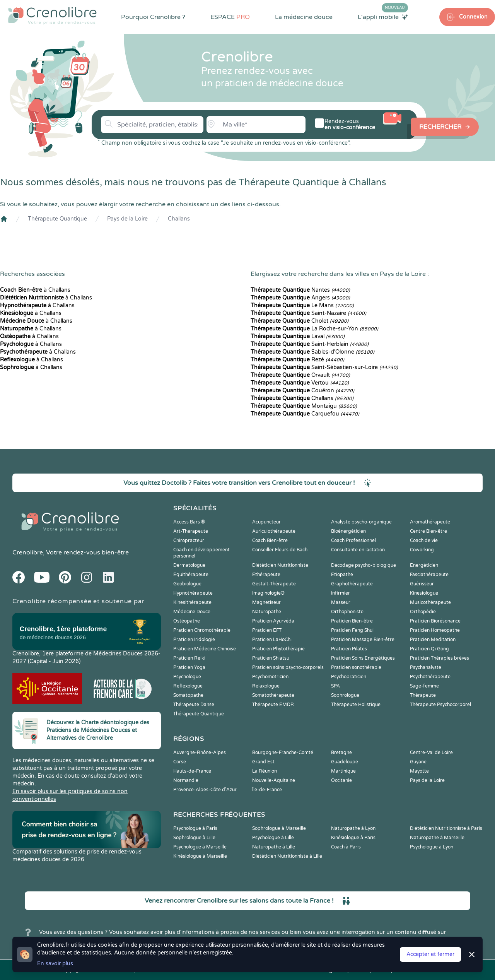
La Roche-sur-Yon (314, 329)
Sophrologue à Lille (194, 838)
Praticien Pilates (349, 649)
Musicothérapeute (430, 602)
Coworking (422, 550)
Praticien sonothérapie (356, 667)
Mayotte (419, 771)
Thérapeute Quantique (57, 219)
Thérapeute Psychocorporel (440, 705)
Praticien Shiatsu (271, 658)
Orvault (300, 375)
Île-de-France (267, 790)
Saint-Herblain (310, 344)
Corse (180, 762)
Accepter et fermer (430, 954)
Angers (300, 298)
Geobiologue (187, 584)
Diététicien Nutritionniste (280, 565)
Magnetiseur (266, 602)
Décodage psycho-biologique (364, 565)
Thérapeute (423, 695)
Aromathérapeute (430, 522)
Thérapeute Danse (194, 705)
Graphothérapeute (352, 584)
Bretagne (341, 753)
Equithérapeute (191, 575)
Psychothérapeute (430, 677)
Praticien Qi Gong (429, 649)
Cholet (300, 321)
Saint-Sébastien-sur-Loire (324, 367)
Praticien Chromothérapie (202, 630)
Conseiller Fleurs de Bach (280, 550)
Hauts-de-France (192, 771)
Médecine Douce (192, 612)
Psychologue (187, 677)
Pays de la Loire (127, 219)
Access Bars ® (189, 522)
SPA (335, 686)
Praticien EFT (267, 630)
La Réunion (265, 771)
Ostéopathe (187, 621)
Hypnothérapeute (193, 593)
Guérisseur (422, 584)
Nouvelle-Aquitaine (274, 780)
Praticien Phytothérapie (278, 649)
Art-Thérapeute (191, 531)
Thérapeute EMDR (273, 705)
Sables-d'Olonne (312, 352)
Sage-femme (424, 686)
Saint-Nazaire (308, 313)
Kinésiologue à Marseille (200, 856)
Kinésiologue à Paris (353, 838)
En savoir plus (55, 964)
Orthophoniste (347, 612)
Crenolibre (28, 552)
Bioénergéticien (348, 531)
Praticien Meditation (433, 640)
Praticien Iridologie (194, 640)
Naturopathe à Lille (274, 847)
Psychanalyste (426, 667)
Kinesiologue (424, 593)
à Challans (35, 290)
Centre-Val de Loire (431, 753)
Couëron (302, 391)
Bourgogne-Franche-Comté (283, 753)
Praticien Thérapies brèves (440, 658)
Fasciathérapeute (429, 575)
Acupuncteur (266, 522)
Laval (298, 336)
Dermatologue (189, 565)
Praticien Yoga (189, 667)
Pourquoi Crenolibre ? (153, 17)
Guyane (418, 762)
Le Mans (302, 305)
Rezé (297, 360)
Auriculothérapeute (274, 531)
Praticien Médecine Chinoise (205, 649)
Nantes (300, 290)
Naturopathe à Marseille (437, 838)
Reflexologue (188, 686)
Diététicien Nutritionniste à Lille (287, 856)
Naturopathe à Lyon (353, 828)
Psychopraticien (349, 677)
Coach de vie (424, 540)
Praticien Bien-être (352, 621)
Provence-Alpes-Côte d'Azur (205, 790)
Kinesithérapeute (192, 602)
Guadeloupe (345, 762)
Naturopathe (267, 612)
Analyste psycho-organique (361, 522)
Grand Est (263, 762)
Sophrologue (345, 695)
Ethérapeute (266, 575)
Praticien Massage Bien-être (363, 640)
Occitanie (341, 780)
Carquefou (305, 414)
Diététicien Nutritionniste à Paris (446, 828)
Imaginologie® (268, 593)
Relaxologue (266, 686)
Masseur (341, 602)
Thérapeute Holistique (356, 705)
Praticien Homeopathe (435, 630)
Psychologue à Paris (195, 828)
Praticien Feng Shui (352, 630)
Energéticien (424, 565)
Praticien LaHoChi (272, 640)
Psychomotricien (270, 677)
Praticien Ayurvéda (273, 621)
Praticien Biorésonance (435, 621)
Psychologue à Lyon (432, 847)
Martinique (343, 771)
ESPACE (230, 17)
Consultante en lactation (358, 550)
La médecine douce (304, 17)
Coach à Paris (346, 847)
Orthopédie (423, 612)
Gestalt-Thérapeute (274, 584)
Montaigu (304, 406)
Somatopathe (188, 695)
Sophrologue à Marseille (279, 828)
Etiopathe (342, 575)
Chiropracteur (189, 540)
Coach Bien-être (270, 540)
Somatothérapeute (273, 695)
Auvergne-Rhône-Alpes (200, 753)
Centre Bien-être (428, 531)
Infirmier (341, 593)
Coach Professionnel (353, 540)
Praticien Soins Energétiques (363, 658)
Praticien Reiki (189, 658)
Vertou (300, 383)
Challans (179, 219)
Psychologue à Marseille (200, 847)
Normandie (186, 780)
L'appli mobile (383, 17)
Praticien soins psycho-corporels (288, 667)
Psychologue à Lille (273, 838)
